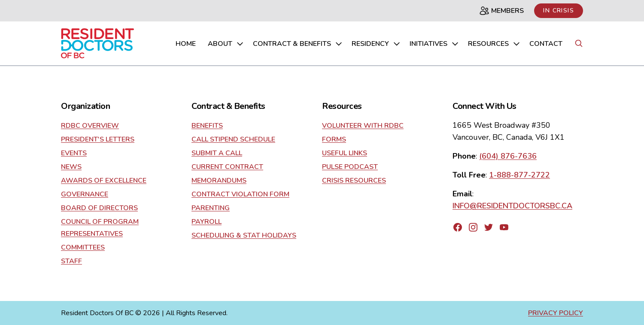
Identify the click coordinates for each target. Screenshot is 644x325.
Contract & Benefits (298, 44)
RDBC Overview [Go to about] (90, 126)
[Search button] (579, 43)
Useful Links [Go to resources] (345, 153)
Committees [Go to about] (83, 247)
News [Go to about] (71, 167)
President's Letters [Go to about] (98, 139)
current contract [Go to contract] (227, 167)
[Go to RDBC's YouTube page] (504, 227)
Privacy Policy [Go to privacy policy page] (556, 313)
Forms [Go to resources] (334, 139)
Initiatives (434, 44)
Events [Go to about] (74, 153)
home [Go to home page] (186, 44)
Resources (494, 44)
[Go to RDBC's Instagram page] (473, 227)
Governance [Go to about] (85, 194)
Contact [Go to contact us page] (546, 44)
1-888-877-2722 (519, 175)
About (226, 44)
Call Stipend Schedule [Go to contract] (233, 139)
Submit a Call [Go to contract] (217, 153)
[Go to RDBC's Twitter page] (489, 227)
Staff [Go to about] (71, 261)
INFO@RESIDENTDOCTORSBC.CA (512, 206)
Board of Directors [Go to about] (99, 208)
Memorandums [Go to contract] (219, 181)
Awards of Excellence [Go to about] (104, 181)
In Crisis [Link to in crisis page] (559, 11)
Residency (376, 44)
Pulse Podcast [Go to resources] (350, 167)
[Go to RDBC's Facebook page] (458, 227)
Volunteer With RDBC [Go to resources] (363, 126)
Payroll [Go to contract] (207, 222)
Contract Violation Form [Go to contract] (240, 194)
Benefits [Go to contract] (207, 126)
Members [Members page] (501, 11)
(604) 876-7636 (508, 156)
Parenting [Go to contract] (211, 208)
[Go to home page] (97, 43)
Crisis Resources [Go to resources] (354, 181)
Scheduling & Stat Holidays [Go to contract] (244, 235)
